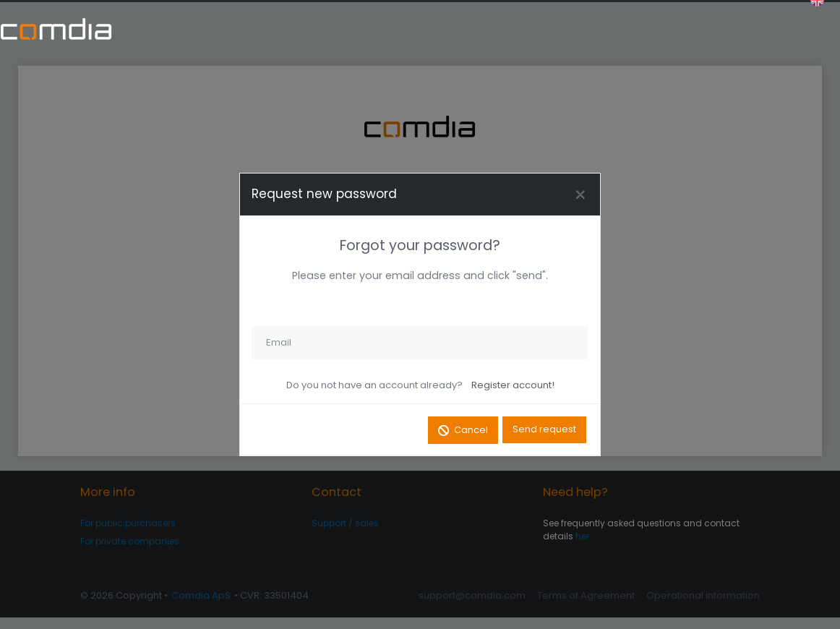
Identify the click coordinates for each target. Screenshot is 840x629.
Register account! (513, 385)
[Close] (580, 194)
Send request (544, 431)
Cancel (470, 431)
